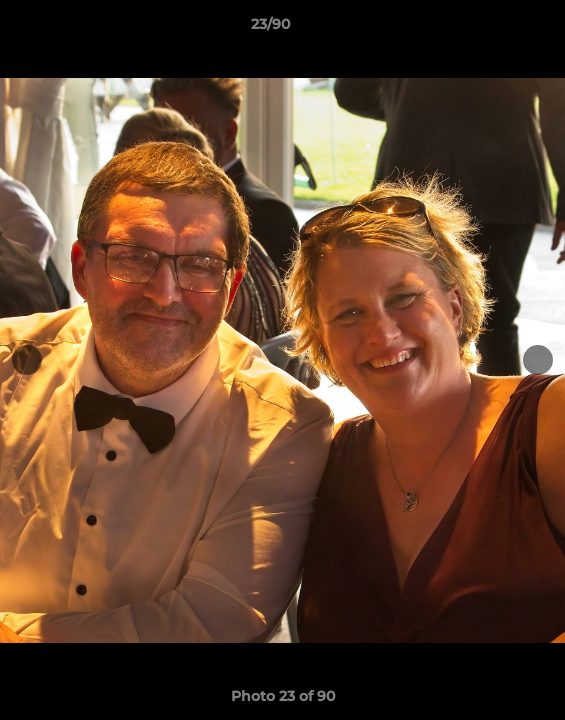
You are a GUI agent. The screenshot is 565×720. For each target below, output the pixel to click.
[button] (493, 29)
